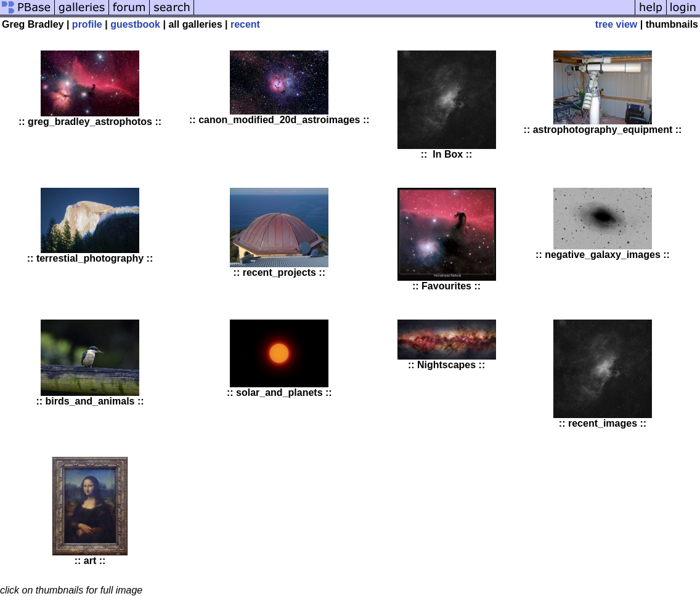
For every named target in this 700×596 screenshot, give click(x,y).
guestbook (135, 24)
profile (87, 24)
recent (245, 24)
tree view (616, 24)
